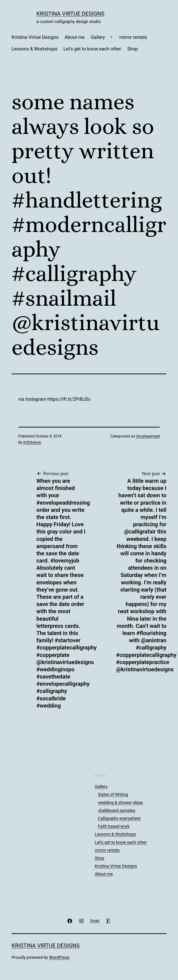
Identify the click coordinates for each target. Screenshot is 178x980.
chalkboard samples (117, 810)
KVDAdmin (32, 442)
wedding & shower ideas (120, 803)
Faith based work (114, 826)
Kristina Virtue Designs (70, 14)
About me (75, 37)
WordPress (59, 957)
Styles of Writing (113, 794)
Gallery (98, 37)
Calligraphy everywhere (119, 818)
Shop (133, 49)
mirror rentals (133, 37)
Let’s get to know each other (92, 49)
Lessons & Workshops (34, 49)
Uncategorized (148, 436)
